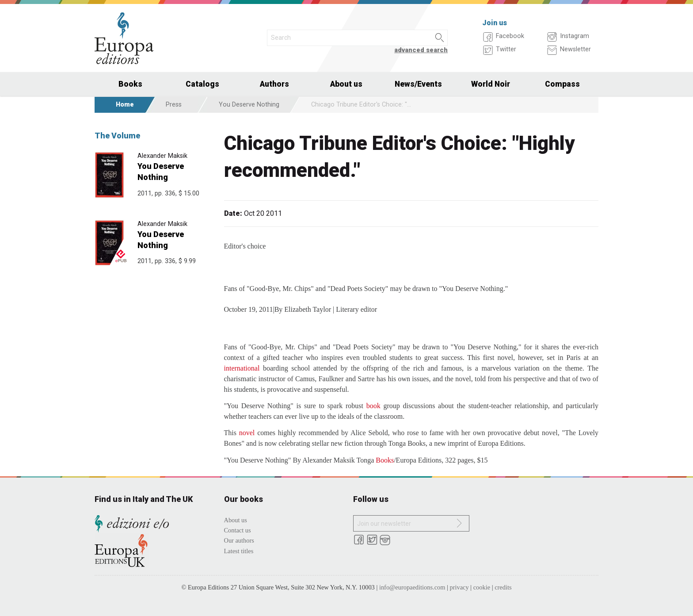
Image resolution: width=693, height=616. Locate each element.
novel (247, 433)
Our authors (239, 540)
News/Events (418, 84)
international (242, 368)
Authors (274, 84)
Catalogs (202, 84)
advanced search (421, 50)
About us (346, 84)
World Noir (491, 84)
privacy (459, 587)
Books (130, 84)
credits (503, 587)
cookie (482, 587)
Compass (562, 84)
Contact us (238, 530)
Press (174, 105)
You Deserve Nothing (249, 105)
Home (125, 105)
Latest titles (239, 551)
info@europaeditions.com (412, 587)
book (373, 406)
